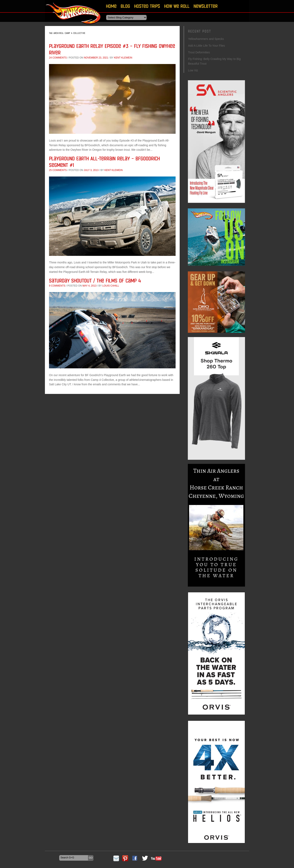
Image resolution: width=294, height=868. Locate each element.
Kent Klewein (123, 58)
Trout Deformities (199, 52)
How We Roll (177, 6)
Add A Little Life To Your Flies (206, 46)
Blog (125, 6)
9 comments (57, 286)
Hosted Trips (147, 6)
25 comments (58, 170)
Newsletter (206, 6)
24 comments (58, 58)
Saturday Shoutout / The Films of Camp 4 (95, 281)
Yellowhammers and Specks (206, 39)
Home (111, 6)
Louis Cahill (111, 286)
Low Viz (193, 70)
